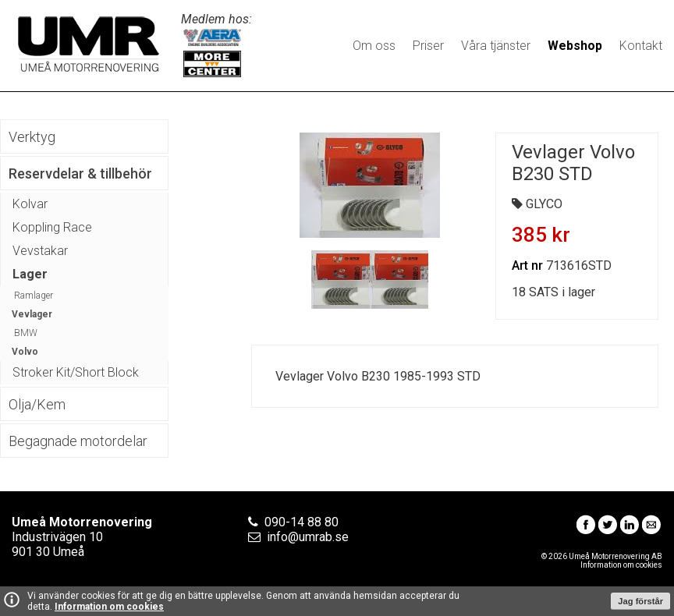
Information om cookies (109, 607)
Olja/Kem (37, 404)
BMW (26, 333)
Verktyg (32, 137)
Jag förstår (640, 601)
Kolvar (30, 204)
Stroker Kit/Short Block (76, 372)
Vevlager (32, 314)
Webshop (575, 46)
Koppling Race (52, 227)
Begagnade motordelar (78, 441)
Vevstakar (40, 251)
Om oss (374, 46)
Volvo (25, 352)
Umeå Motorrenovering (89, 44)
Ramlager (34, 296)
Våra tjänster (496, 46)
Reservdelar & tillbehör (80, 173)
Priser (428, 46)
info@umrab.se (308, 537)
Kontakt (641, 46)
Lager (30, 274)
